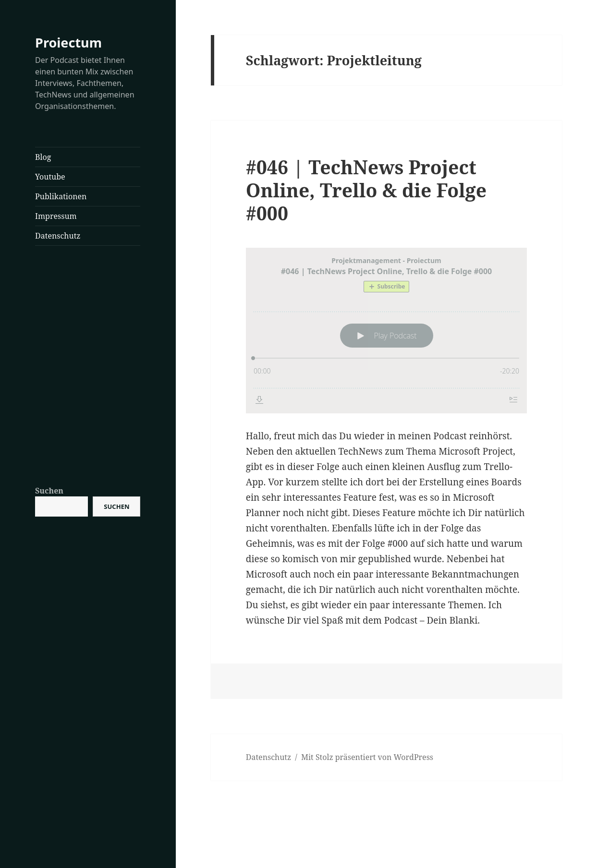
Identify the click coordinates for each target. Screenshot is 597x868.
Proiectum (68, 42)
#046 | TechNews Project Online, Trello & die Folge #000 (366, 190)
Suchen (49, 491)
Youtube (50, 177)
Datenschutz (58, 236)
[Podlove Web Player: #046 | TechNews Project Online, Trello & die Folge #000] (386, 331)
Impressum (56, 216)
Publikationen (61, 196)
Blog (43, 157)
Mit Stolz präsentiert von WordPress (367, 757)
